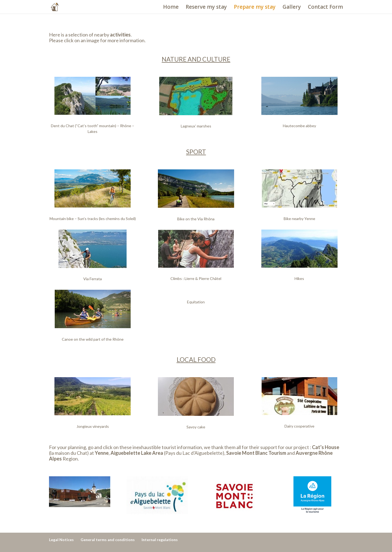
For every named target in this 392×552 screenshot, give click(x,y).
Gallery (292, 8)
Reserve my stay (206, 8)
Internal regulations (160, 540)
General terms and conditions (108, 540)
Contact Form (325, 8)
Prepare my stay (255, 8)
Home (171, 8)
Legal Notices (61, 540)
